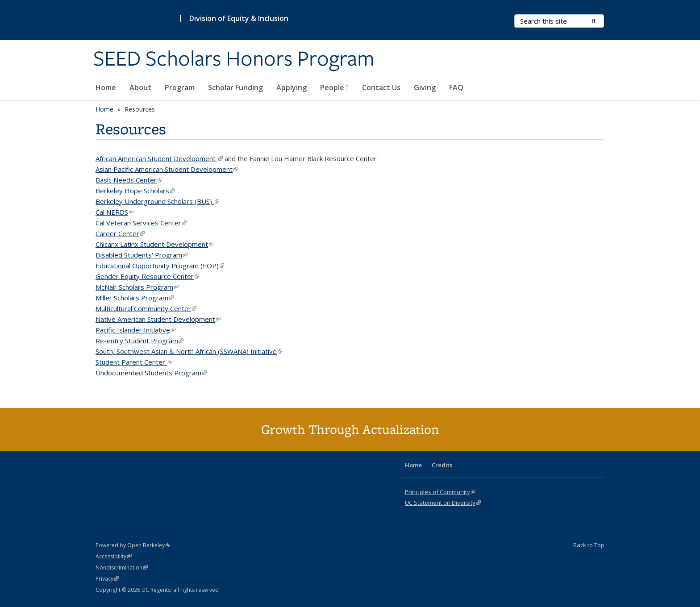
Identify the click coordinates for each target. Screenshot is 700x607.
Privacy (107, 579)
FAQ (456, 87)
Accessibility (114, 556)
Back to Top (589, 545)
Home (106, 87)
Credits (442, 465)
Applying (292, 87)
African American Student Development (159, 158)
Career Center (120, 233)
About (140, 87)
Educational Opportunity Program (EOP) (160, 266)
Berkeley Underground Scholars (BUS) (157, 201)
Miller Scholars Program (135, 298)
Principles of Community (440, 492)
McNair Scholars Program (137, 287)
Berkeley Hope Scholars (135, 191)
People (334, 87)
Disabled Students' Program (142, 255)
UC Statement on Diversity (443, 503)
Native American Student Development (158, 319)
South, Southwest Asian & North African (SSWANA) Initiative (189, 351)
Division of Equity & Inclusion (239, 18)
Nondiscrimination (122, 568)
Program (180, 87)
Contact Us (381, 87)
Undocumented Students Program (151, 373)
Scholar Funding (235, 87)
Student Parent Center (134, 362)
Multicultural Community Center (146, 308)
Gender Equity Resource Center (147, 276)
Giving (425, 87)
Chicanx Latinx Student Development (154, 244)
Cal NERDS (115, 212)
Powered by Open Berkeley (133, 545)
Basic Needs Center (129, 180)
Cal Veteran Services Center (141, 223)
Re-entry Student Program (140, 341)
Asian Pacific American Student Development (167, 169)
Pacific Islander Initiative (135, 330)
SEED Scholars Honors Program (234, 59)
